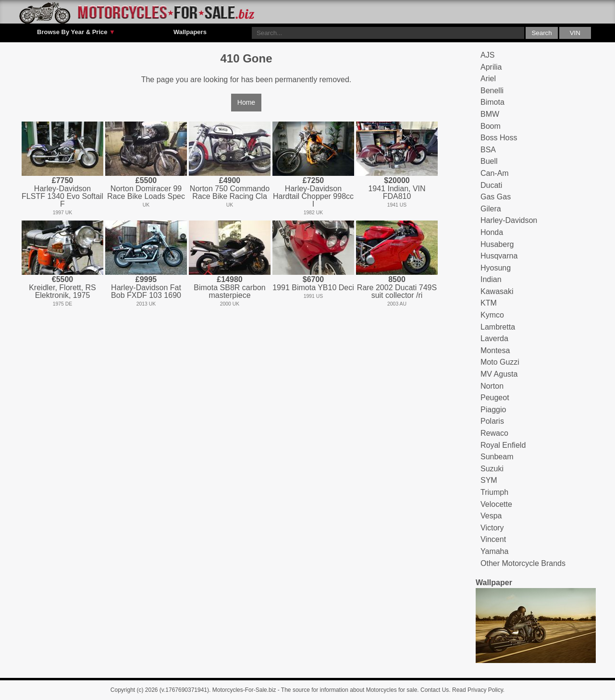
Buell (489, 161)
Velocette (496, 504)
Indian (491, 279)
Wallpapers (190, 32)
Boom (491, 126)
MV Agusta (499, 374)
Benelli (492, 91)
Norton (492, 386)
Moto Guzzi (500, 362)
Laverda (494, 338)
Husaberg (497, 244)
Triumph (494, 492)
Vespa (491, 516)
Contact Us (435, 690)
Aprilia (491, 67)
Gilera (491, 209)
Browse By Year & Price (76, 32)
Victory (492, 528)
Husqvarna (499, 256)
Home (246, 102)
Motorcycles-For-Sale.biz (244, 690)
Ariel (488, 79)
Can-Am (495, 173)
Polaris (492, 421)
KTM (489, 303)
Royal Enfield (503, 445)
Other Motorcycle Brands (523, 563)
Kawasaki (497, 291)
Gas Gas (496, 197)
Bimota (492, 102)
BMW (490, 114)
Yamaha (494, 551)
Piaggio (493, 410)
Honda (492, 232)
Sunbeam (497, 457)
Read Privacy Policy (478, 690)
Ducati (491, 185)
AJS (487, 55)
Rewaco (494, 433)
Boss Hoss (499, 138)
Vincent (493, 539)
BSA (488, 150)
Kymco (492, 315)
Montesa (495, 350)
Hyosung (496, 268)
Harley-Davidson (509, 220)
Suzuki (492, 469)
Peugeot (495, 398)
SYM (489, 480)
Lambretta (498, 327)
